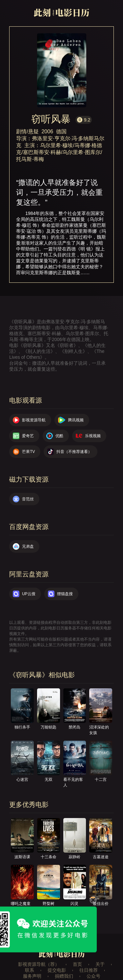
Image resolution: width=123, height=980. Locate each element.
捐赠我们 (64, 976)
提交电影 (57, 970)
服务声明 (32, 976)
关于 (100, 964)
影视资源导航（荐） (39, 964)
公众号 (93, 976)
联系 (30, 970)
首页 (77, 964)
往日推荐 (89, 970)
